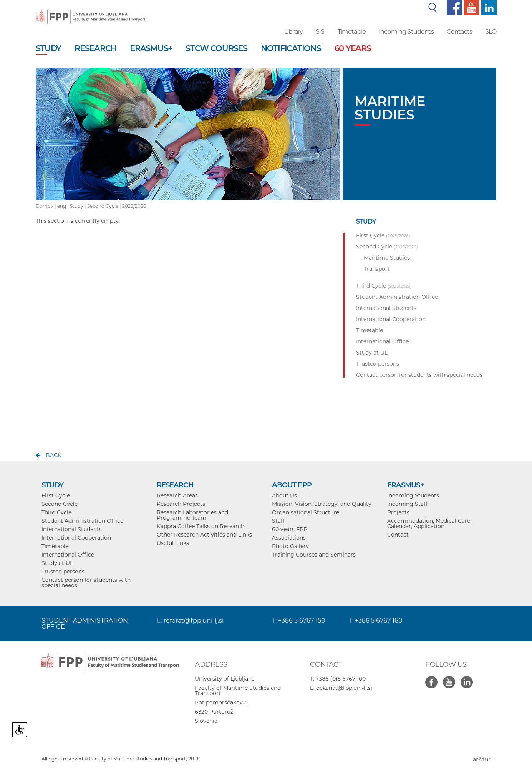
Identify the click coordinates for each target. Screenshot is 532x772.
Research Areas (177, 495)
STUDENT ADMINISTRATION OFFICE (85, 624)
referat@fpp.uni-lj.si (194, 620)
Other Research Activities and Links (204, 535)
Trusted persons (63, 572)
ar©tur (482, 759)
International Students (72, 529)
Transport (377, 269)
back (54, 455)
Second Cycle (103, 206)
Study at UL (57, 563)
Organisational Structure (306, 512)
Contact (398, 535)
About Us (284, 495)
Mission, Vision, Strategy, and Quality (322, 504)
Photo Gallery (290, 546)
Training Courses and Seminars (314, 555)
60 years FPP (290, 529)
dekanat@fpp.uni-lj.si (344, 688)
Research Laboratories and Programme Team (192, 515)
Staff (278, 521)
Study (77, 206)
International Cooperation (76, 538)
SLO (491, 32)
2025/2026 (134, 206)
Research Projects (181, 504)
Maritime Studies (387, 258)
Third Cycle (56, 512)
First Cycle (56, 495)
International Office (68, 555)
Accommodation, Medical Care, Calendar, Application (429, 524)
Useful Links (173, 543)
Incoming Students (406, 32)
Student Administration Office (82, 521)
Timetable (352, 32)
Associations (289, 538)
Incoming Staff (407, 504)
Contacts (459, 32)
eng (62, 206)
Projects (398, 512)
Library (293, 32)
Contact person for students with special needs (86, 583)
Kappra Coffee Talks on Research (201, 526)
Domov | (46, 206)
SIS (320, 32)
